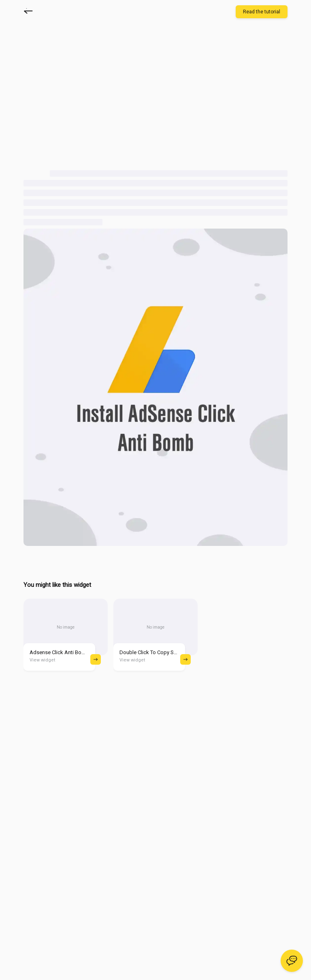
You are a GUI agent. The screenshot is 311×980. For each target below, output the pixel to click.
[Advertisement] (92, 96)
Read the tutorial (262, 12)
